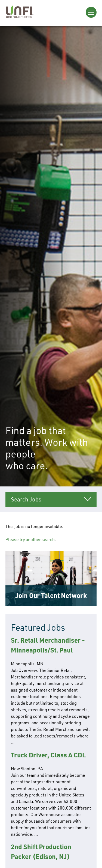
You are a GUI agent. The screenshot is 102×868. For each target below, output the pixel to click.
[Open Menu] (91, 12)
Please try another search (30, 539)
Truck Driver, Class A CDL (48, 755)
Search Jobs (26, 499)
